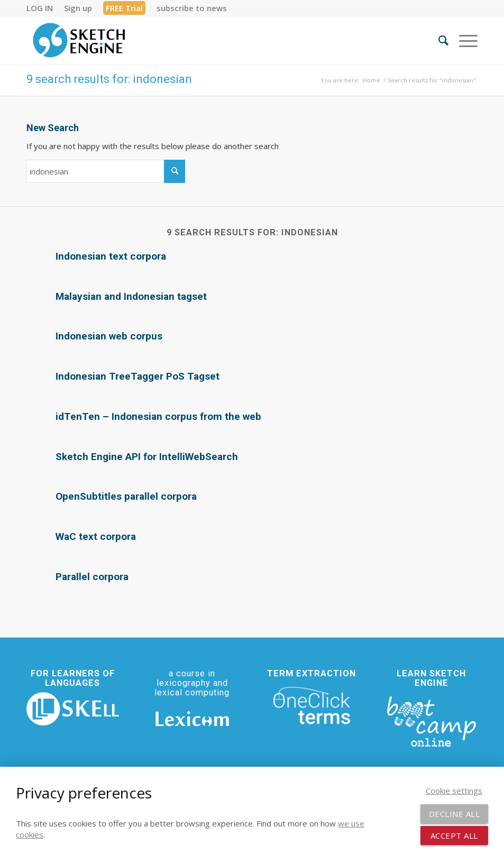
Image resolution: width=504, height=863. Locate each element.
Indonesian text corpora (111, 256)
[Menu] (463, 40)
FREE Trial (124, 8)
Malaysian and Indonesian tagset (131, 296)
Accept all (454, 836)
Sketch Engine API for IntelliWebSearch (147, 457)
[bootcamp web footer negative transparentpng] (431, 720)
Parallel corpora (92, 577)
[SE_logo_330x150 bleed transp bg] (79, 40)
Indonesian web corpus (109, 336)
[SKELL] (73, 709)
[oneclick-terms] (312, 706)
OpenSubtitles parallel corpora (126, 496)
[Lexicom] (192, 719)
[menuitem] (43, 8)
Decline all (455, 814)
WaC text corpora (96, 536)
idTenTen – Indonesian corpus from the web (158, 416)
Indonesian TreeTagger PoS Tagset (138, 376)
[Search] (438, 40)
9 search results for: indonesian (109, 79)
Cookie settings (454, 791)
